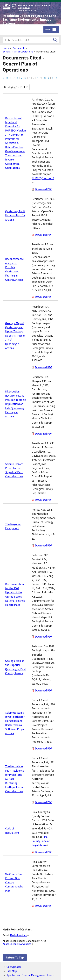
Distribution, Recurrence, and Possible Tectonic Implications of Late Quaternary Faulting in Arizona (16, 404)
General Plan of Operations (18, 51)
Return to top (15, 958)
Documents (19, 48)
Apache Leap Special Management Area (30, 975)
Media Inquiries (20, 935)
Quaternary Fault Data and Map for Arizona (15, 215)
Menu (48, 29)
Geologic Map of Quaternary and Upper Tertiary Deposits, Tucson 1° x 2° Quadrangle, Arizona (15, 336)
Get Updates (14, 967)
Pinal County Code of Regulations (41, 841)
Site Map (12, 971)
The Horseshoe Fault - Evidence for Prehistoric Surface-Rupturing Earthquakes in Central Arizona (15, 779)
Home (6, 48)
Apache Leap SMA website (18, 944)
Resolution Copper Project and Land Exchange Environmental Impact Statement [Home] (29, 20)
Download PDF (44, 189)
